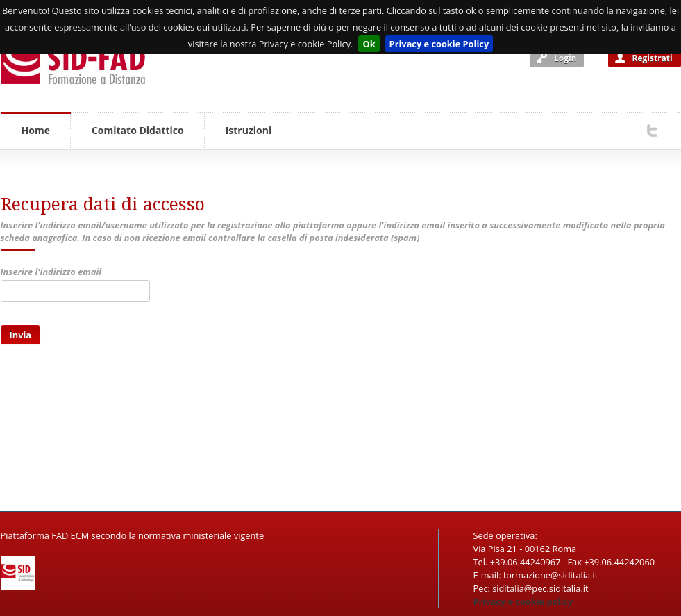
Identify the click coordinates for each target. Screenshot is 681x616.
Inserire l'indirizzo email (51, 272)
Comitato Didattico (138, 130)
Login (565, 58)
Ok (369, 44)
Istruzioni (249, 130)
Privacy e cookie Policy (439, 44)
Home (36, 130)
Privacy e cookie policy (523, 601)
